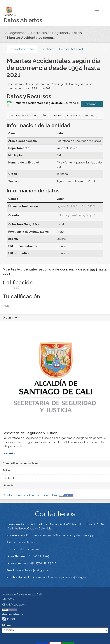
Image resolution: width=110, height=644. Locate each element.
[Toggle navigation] (97, 11)
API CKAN (8, 599)
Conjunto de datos (22, 49)
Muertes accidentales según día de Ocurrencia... (48, 103)
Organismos (18, 33)
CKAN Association (14, 605)
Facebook (9, 478)
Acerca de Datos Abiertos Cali (22, 595)
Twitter (7, 470)
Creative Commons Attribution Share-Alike (30, 495)
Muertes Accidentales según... (31, 38)
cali (35, 115)
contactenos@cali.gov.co (32, 570)
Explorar (90, 104)
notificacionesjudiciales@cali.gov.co (67, 577)
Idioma (7, 625)
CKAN (8, 619)
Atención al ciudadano (21, 542)
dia (44, 115)
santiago (91, 115)
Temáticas (47, 49)
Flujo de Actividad (71, 49)
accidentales (19, 115)
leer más (9, 453)
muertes (56, 115)
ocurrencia (73, 115)
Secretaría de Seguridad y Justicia (57, 33)
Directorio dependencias (23, 549)
